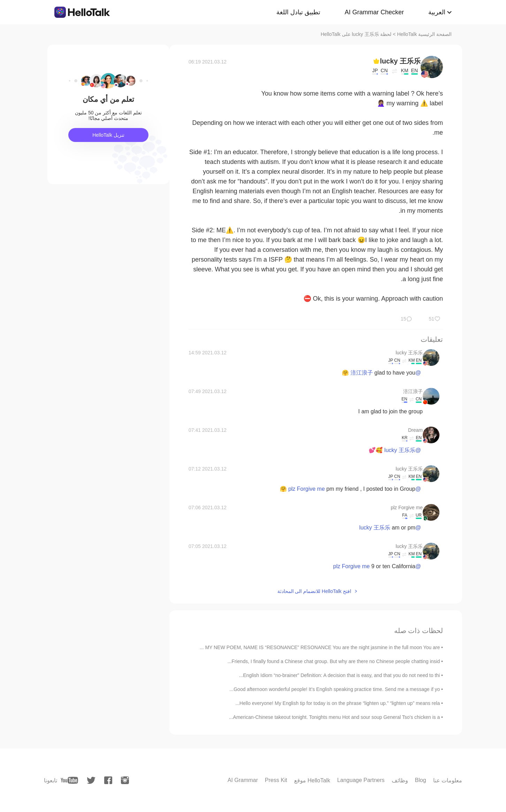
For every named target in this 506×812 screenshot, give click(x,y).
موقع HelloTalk (312, 780)
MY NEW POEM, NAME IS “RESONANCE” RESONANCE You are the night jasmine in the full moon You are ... (320, 647)
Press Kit (276, 780)
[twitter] (91, 780)
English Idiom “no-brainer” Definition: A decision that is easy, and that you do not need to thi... (339, 675)
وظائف (400, 780)
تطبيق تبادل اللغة (298, 12)
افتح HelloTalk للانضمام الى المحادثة (314, 591)
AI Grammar (243, 780)
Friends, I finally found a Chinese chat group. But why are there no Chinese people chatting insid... (334, 661)
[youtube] (69, 780)
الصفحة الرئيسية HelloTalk (424, 34)
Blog (421, 780)
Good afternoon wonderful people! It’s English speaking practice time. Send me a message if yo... (335, 689)
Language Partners (361, 780)
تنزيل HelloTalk (108, 135)
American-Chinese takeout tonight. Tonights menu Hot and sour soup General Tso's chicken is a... (334, 717)
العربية (437, 12)
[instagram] (125, 780)
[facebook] (108, 780)
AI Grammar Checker (374, 12)
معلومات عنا (448, 780)
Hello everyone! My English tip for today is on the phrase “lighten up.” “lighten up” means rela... (338, 703)
